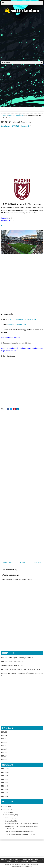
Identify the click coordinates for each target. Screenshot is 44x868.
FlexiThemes (16, 865)
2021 (6, 809)
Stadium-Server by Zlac (17, 325)
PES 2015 (5, 793)
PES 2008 (5, 769)
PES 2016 (5, 796)
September (10, 821)
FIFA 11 (4, 739)
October (9, 818)
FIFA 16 (4, 753)
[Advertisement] (22, 36)
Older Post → (38, 563)
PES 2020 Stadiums (15, 115)
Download (5, 226)
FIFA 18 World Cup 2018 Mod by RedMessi (17, 658)
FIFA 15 (4, 749)
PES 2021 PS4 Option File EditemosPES (20, 832)
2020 (6, 812)
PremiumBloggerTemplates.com (22, 867)
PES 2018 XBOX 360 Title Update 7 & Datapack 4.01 (20, 669)
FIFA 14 (4, 746)
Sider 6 (10, 319)
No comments (25, 126)
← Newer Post (7, 563)
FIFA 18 (4, 759)
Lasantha (35, 865)
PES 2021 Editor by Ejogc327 (12, 662)
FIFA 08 (4, 732)
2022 (6, 806)
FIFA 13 (4, 742)
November (10, 815)
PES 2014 (5, 789)
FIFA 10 (4, 735)
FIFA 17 (4, 756)
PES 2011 (5, 779)
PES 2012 (5, 783)
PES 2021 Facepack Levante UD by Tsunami (21, 823)
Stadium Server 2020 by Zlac (26, 319)
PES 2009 (5, 772)
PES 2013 (5, 786)
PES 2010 (5, 776)
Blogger (34, 861)
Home (4, 115)
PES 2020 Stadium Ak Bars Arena (16, 122)
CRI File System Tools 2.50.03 (12, 665)
